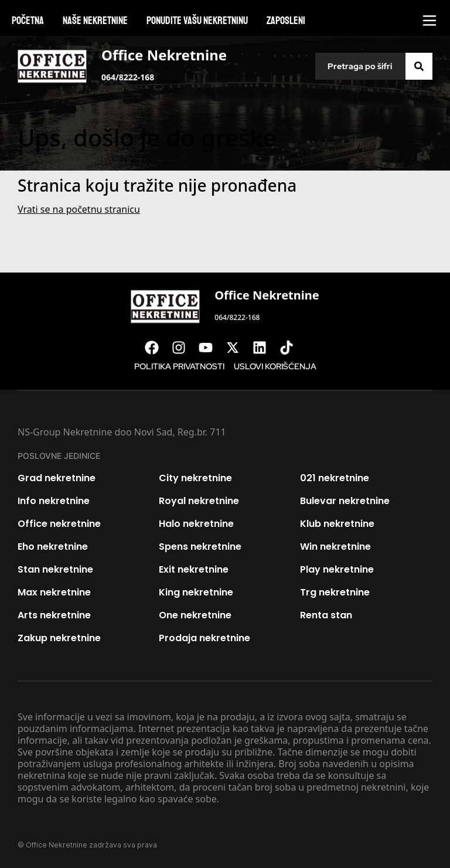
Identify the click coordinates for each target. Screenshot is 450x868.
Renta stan (326, 615)
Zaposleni (286, 21)
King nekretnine (196, 592)
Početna (28, 21)
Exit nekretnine (194, 569)
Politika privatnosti (179, 366)
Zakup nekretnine (59, 638)
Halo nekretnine (196, 524)
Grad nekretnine (57, 478)
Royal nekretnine (199, 501)
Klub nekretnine (337, 524)
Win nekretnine (335, 547)
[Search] (419, 66)
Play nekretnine (337, 569)
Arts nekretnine (54, 615)
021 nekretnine (335, 478)
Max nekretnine (54, 592)
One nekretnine (195, 615)
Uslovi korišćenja (275, 366)
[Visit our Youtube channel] (212, 348)
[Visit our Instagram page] (185, 348)
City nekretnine (195, 478)
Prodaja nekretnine (204, 638)
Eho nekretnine (53, 547)
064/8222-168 (128, 77)
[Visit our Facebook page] (158, 348)
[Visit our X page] (238, 348)
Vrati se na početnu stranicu (79, 209)
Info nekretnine (54, 501)
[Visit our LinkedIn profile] (265, 348)
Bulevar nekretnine (345, 501)
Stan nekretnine (55, 569)
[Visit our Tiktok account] (292, 348)
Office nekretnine (59, 524)
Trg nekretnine (335, 592)
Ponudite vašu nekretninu (197, 21)
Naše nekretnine (95, 21)
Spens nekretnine (200, 547)
